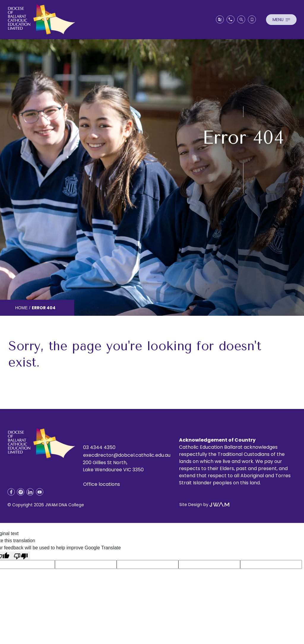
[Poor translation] (21, 556)
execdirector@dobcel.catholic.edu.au (127, 455)
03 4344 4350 (99, 447)
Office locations (102, 484)
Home (21, 308)
